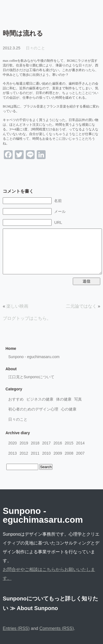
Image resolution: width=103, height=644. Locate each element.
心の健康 (69, 409)
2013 (12, 453)
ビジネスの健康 (40, 399)
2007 (80, 453)
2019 (24, 443)
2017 (46, 443)
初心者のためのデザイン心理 (33, 409)
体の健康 (64, 399)
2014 (80, 443)
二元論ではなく (81, 306)
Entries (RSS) (16, 628)
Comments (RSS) (56, 628)
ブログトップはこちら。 (27, 318)
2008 (69, 453)
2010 (46, 453)
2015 (69, 443)
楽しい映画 (17, 306)
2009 (58, 453)
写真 (78, 399)
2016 (58, 443)
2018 (35, 443)
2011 (35, 453)
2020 (12, 443)
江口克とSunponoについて (31, 377)
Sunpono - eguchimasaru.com (34, 357)
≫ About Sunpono (34, 608)
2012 (24, 453)
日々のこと (35, 48)
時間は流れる (23, 33)
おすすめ (16, 399)
